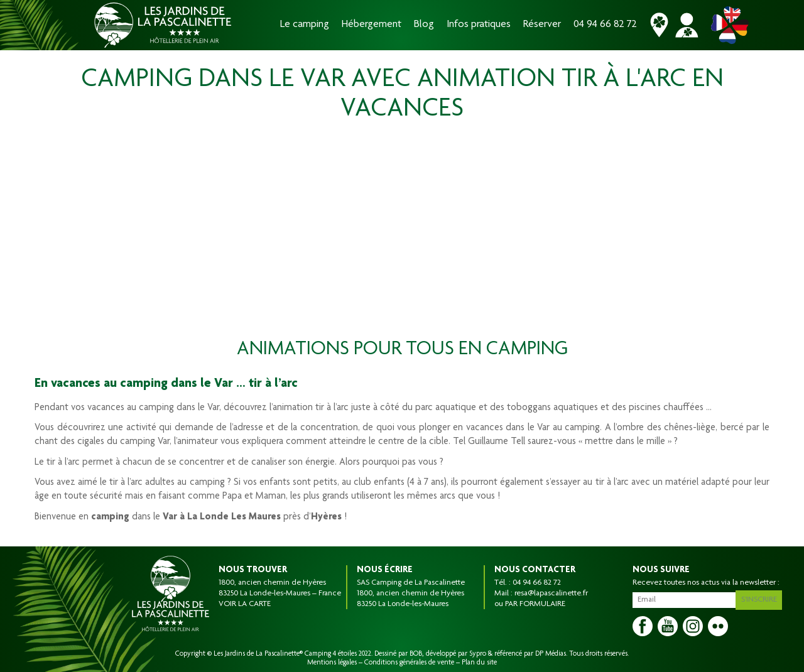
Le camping (305, 25)
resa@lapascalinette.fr (551, 593)
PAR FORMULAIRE (535, 604)
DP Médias (551, 654)
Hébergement (372, 25)
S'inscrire (761, 598)
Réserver (542, 25)
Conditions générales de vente (409, 663)
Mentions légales (332, 663)
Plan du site (479, 663)
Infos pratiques (479, 25)
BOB (416, 654)
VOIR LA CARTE (245, 604)
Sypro (478, 654)
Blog (424, 25)
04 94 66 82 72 (605, 25)
